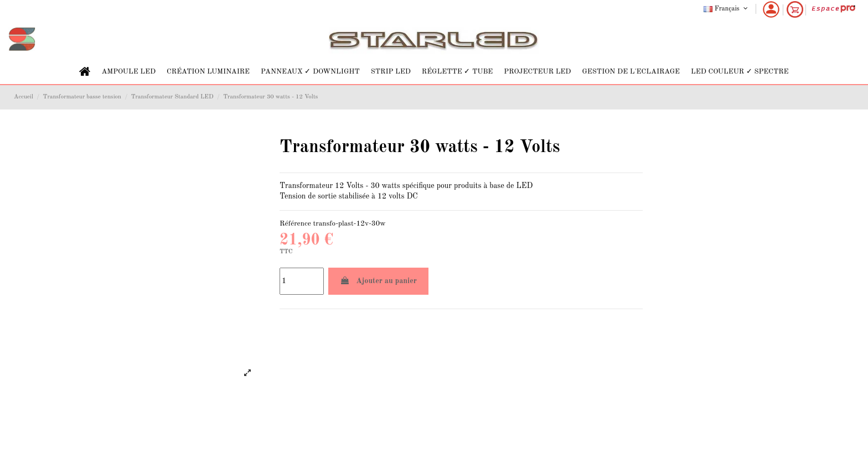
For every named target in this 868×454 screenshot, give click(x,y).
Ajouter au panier (378, 281)
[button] (128, 72)
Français (727, 9)
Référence (295, 224)
